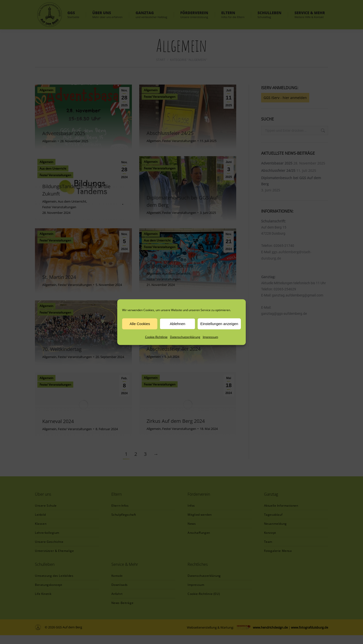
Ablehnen (177, 324)
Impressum (210, 337)
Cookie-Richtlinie (156, 337)
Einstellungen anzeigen (219, 324)
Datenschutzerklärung (185, 337)
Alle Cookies (140, 324)
